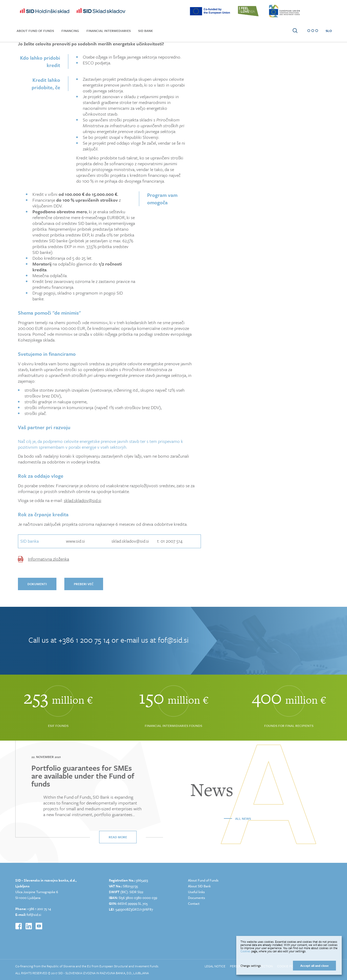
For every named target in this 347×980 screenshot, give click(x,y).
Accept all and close (314, 966)
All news (243, 818)
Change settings (251, 966)
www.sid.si (75, 541)
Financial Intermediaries (109, 31)
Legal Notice (215, 966)
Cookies (245, 951)
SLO (329, 31)
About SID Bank (199, 886)
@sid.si (36, 915)
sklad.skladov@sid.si (83, 500)
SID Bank (146, 31)
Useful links (196, 892)
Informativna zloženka (49, 559)
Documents (197, 898)
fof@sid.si (173, 640)
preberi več (84, 584)
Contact (194, 903)
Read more (118, 837)
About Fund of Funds (35, 31)
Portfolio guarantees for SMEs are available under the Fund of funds (83, 776)
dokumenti (37, 584)
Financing (70, 31)
